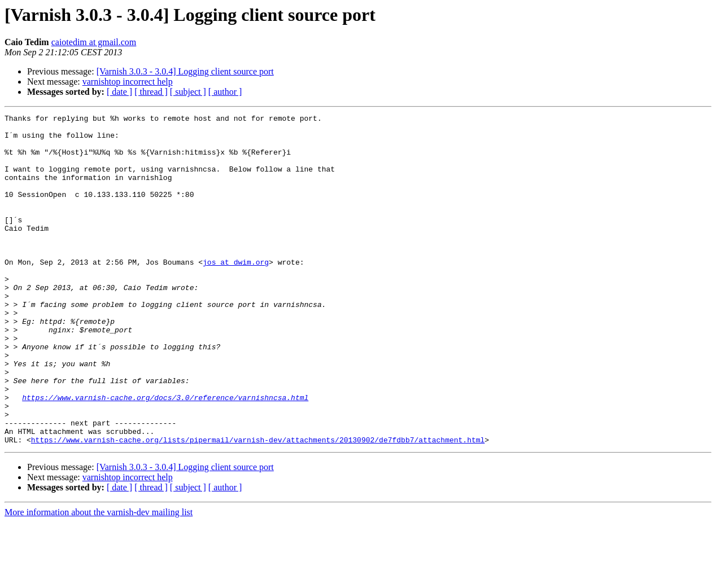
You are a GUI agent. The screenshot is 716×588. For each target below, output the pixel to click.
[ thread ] (151, 92)
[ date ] (119, 92)
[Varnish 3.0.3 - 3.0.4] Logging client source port (185, 71)
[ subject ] (188, 92)
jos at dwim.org (236, 292)
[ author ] (225, 92)
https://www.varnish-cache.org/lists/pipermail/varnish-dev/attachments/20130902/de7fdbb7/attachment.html (258, 506)
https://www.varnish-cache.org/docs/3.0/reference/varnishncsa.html (165, 455)
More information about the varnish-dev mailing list (99, 578)
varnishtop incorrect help (128, 82)
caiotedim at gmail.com (94, 42)
